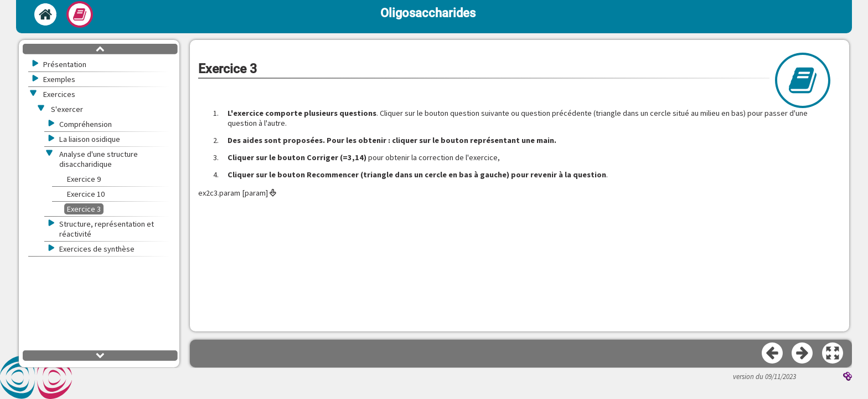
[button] (833, 354)
